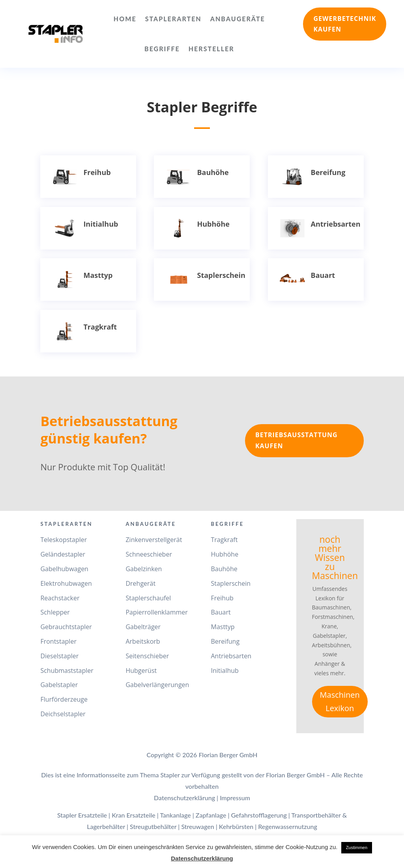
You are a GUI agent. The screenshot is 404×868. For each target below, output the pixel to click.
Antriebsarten (336, 224)
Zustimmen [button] (357, 848)
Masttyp (98, 275)
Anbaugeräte (238, 19)
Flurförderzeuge (64, 699)
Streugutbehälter (153, 826)
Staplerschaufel (148, 598)
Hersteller (211, 49)
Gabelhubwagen (64, 569)
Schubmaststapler (67, 671)
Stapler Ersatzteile (82, 815)
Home (125, 19)
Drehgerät (140, 583)
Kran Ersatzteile (134, 815)
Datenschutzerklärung (184, 798)
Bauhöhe (213, 172)
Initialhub (101, 224)
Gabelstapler (59, 685)
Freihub (97, 172)
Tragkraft (100, 327)
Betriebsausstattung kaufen (296, 440)
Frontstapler (58, 641)
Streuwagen (197, 826)
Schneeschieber (149, 554)
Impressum (235, 798)
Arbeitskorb (143, 641)
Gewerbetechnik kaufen (345, 24)
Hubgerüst (141, 671)
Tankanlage (175, 815)
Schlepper (55, 612)
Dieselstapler (59, 656)
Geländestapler (63, 554)
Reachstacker (60, 598)
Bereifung (328, 172)
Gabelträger (143, 627)
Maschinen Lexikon (340, 701)
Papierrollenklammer (156, 612)
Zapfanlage (211, 815)
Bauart (323, 275)
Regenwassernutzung (288, 826)
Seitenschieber (147, 656)
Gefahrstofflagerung (259, 815)
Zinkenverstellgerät (154, 540)
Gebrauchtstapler (66, 627)
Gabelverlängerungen (157, 685)
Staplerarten (173, 19)
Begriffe (162, 49)
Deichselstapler (63, 714)
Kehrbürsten (236, 826)
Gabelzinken (144, 569)
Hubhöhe (213, 224)
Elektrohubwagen (66, 583)
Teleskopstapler (64, 540)
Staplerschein (221, 275)
